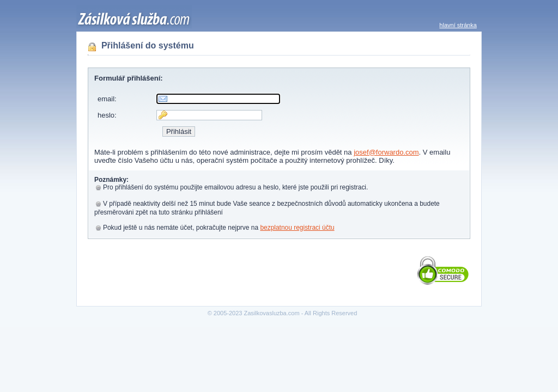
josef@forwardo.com (386, 152)
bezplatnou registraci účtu (297, 228)
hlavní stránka (458, 25)
